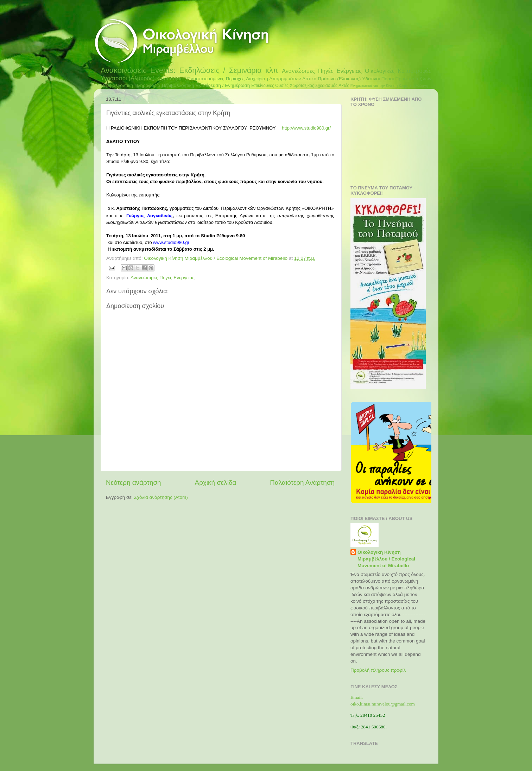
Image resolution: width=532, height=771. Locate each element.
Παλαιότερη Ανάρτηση (302, 482)
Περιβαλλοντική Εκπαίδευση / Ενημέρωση (206, 85)
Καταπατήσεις (171, 79)
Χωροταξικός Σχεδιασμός (313, 86)
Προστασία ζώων (413, 79)
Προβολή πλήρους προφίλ (378, 670)
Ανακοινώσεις (123, 70)
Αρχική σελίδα (216, 482)
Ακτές (344, 86)
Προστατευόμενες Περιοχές (216, 79)
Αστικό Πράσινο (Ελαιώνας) (331, 79)
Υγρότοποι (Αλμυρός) (128, 78)
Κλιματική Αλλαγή (413, 86)
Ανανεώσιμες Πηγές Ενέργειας (322, 71)
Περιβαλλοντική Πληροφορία (131, 85)
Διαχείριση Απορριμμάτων (273, 79)
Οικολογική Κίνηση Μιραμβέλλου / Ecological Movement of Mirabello (386, 559)
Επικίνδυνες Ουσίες (270, 86)
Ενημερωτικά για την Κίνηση (374, 86)
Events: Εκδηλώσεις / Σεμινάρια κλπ (214, 70)
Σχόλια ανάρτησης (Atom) (161, 497)
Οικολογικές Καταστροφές (398, 71)
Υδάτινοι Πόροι (378, 79)
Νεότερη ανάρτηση (134, 482)
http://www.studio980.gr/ (306, 128)
